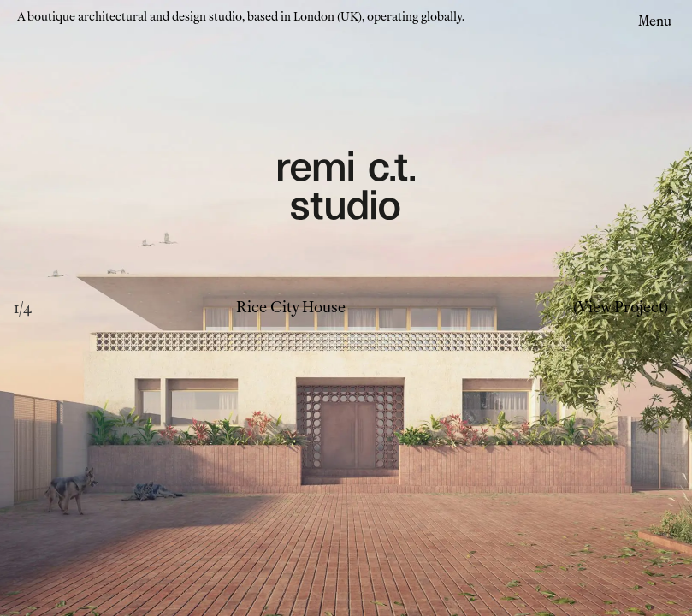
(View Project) (621, 308)
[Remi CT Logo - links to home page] (346, 188)
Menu (655, 21)
